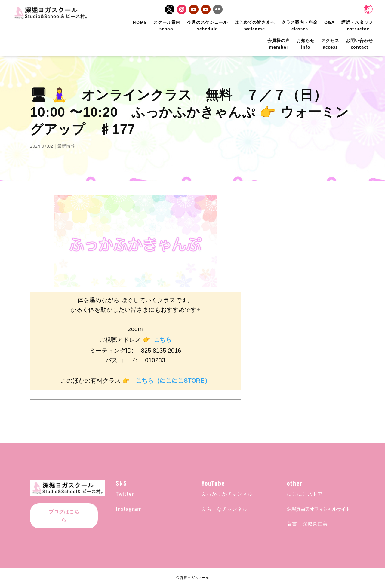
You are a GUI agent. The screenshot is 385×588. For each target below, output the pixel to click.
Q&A (330, 22)
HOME (140, 22)
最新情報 (66, 146)
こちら (163, 340)
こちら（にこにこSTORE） (173, 381)
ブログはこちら (64, 512)
